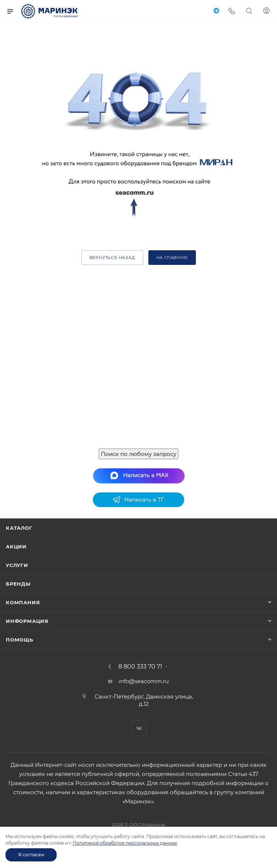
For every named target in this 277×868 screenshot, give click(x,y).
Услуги (17, 565)
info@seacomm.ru (144, 681)
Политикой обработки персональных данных (125, 843)
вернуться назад (112, 258)
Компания (23, 602)
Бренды (18, 584)
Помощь (20, 640)
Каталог (19, 528)
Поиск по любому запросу (138, 454)
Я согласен (31, 855)
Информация (27, 621)
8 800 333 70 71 (140, 667)
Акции (16, 547)
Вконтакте (139, 728)
